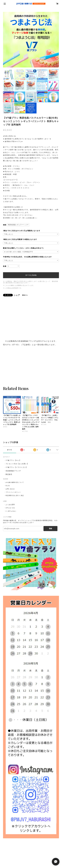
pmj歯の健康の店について (15, 482)
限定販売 (9, 474)
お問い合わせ (10, 489)
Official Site (10, 508)
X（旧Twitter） (11, 511)
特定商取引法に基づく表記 (15, 495)
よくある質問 (10, 505)
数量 (5, 266)
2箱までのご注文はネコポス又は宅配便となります (22, 231)
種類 (5, 225)
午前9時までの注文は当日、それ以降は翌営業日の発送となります (27, 257)
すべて (10, 450)
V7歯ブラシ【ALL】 (13, 460)
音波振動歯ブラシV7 (13, 471)
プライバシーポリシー (13, 492)
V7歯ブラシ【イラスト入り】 (16, 467)
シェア (17, 295)
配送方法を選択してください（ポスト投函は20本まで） (24, 248)
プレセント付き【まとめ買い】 (17, 464)
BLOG (8, 486)
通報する (25, 295)
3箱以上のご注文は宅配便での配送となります (20, 239)
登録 (50, 529)
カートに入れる (31, 275)
